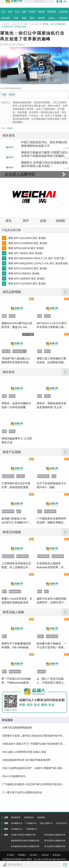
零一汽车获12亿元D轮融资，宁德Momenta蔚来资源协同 (16, 724)
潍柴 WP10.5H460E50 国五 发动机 (28, 263)
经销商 (60, 237)
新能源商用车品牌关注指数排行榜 (25, 841)
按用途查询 (29, 817)
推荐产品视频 (12, 495)
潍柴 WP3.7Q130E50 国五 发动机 (27, 325)
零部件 (12, 95)
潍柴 (4, 95)
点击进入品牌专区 (20, 190)
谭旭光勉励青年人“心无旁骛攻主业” (17, 483)
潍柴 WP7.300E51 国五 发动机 (25, 279)
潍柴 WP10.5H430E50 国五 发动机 (28, 302)
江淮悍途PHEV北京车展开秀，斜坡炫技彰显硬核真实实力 (16, 528)
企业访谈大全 (61, 823)
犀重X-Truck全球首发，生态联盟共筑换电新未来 (17, 643)
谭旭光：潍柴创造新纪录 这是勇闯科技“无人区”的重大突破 (51, 448)
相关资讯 (9, 135)
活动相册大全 (17, 829)
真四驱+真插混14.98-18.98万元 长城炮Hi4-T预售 (17, 563)
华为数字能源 (52, 679)
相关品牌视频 (12, 335)
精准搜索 (41, 817)
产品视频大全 (31, 823)
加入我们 (34, 855)
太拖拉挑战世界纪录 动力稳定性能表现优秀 (26, 803)
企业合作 (45, 855)
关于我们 (11, 855)
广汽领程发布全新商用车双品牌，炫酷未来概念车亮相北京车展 (51, 563)
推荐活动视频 (12, 575)
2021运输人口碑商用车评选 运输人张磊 (24, 795)
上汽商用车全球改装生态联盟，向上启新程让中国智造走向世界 (16, 608)
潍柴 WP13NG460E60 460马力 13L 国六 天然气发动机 (38, 286)
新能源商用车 (8, 519)
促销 (43, 237)
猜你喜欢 (9, 415)
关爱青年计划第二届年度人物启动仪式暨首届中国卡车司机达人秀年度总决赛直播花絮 (34, 778)
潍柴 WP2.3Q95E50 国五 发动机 (26, 317)
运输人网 (15, 24)
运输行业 (41, 714)
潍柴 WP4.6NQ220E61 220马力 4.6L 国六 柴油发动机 (38, 294)
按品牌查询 (16, 817)
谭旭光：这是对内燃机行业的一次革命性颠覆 (16, 448)
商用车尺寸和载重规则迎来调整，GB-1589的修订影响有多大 (16, 688)
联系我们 (22, 855)
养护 (26, 237)
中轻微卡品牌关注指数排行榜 (23, 835)
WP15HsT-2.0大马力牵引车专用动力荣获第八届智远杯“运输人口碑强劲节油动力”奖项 (52, 368)
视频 (25, 24)
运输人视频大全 (46, 823)
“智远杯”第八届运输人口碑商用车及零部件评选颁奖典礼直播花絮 (16, 403)
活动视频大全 (17, 823)
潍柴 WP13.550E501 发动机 (24, 309)
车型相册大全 (32, 829)
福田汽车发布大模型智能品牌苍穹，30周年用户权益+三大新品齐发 (52, 644)
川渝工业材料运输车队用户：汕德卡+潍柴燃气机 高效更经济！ (34, 811)
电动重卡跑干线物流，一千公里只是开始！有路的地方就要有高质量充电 (51, 688)
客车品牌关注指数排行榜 (55, 835)
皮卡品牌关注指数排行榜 (55, 846)
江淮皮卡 (21, 519)
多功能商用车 (23, 599)
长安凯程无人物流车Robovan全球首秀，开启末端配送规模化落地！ (51, 608)
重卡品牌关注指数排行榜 (55, 841)
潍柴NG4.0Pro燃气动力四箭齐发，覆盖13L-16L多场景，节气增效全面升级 (17, 368)
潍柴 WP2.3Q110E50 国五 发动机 (27, 255)
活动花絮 (35, 24)
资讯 (8, 237)
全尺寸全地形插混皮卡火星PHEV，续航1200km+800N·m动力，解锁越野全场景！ (51, 528)
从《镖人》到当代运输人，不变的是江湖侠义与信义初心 (51, 724)
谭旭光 (12, 439)
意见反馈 (57, 855)
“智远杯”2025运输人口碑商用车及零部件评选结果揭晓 (20, 394)
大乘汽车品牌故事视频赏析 (17, 770)
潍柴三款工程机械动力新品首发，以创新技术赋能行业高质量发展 (51, 403)
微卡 (46, 634)
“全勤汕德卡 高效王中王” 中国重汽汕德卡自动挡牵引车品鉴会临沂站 (34, 786)
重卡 (40, 554)
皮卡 (54, 519)
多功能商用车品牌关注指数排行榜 (25, 846)
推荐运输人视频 (13, 655)
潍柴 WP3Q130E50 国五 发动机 (26, 271)
